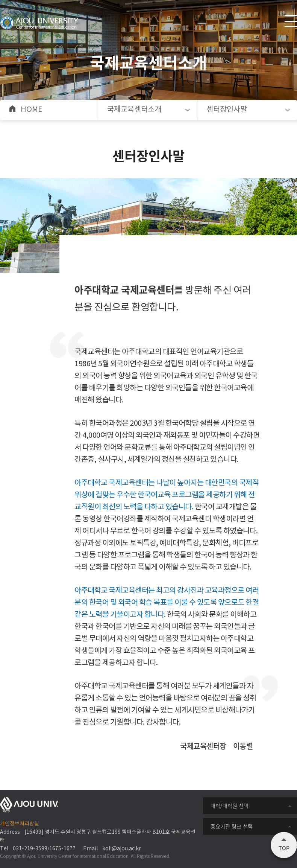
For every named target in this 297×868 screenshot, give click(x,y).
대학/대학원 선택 (230, 806)
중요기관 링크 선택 (232, 826)
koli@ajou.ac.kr (122, 849)
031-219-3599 (30, 849)
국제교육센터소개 (134, 110)
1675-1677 (62, 849)
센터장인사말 (227, 110)
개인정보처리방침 (20, 824)
